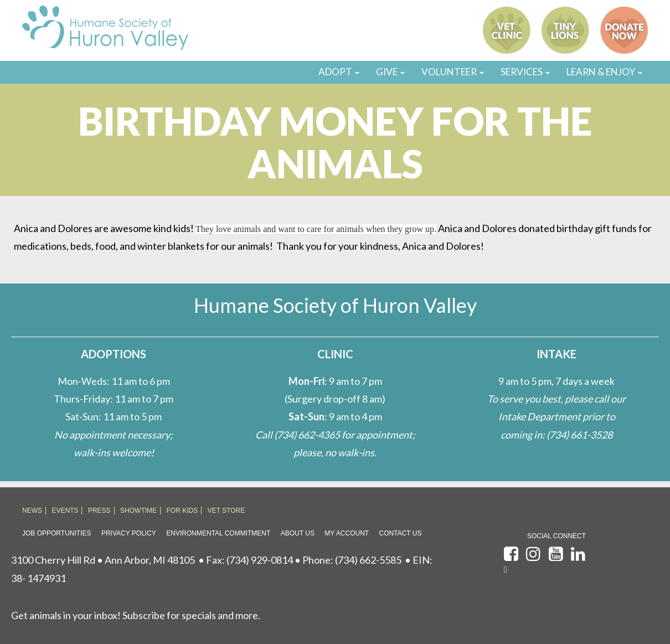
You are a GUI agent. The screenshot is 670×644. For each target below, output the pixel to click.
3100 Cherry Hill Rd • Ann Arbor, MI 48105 (103, 560)
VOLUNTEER (453, 72)
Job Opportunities (56, 533)
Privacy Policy (129, 533)
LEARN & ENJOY (604, 72)
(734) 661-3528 (579, 435)
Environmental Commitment (218, 533)
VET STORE (226, 511)
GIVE (390, 72)
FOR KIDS (182, 511)
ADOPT (339, 72)
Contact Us (401, 533)
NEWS (32, 511)
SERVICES (525, 72)
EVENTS (65, 511)
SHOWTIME (138, 511)
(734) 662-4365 (307, 435)
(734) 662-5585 (368, 560)
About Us (298, 533)
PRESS (99, 511)
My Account (347, 533)
